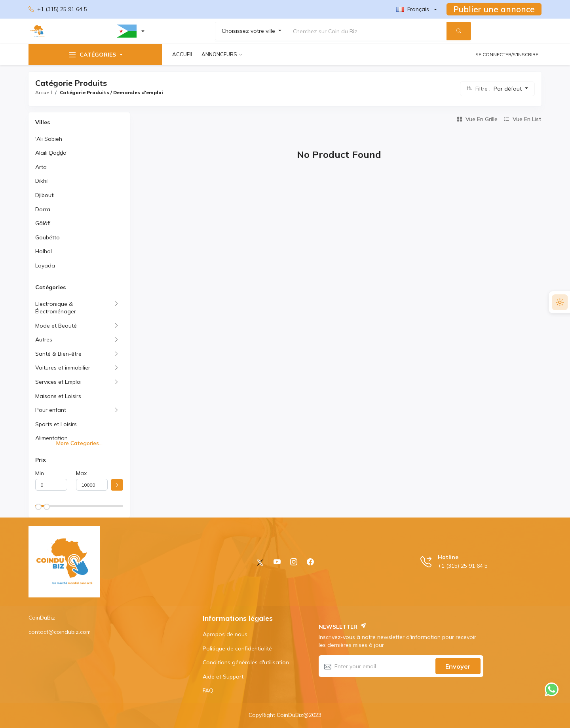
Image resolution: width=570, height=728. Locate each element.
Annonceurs (219, 54)
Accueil (183, 54)
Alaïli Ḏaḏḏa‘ (51, 153)
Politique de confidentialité (237, 648)
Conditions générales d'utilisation (246, 662)
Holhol (44, 251)
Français (413, 9)
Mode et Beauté (56, 326)
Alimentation (51, 438)
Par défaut (508, 89)
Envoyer (458, 666)
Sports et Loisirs (56, 424)
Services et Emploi (58, 382)
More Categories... (79, 443)
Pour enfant (51, 410)
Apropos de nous (225, 634)
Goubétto (47, 237)
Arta (41, 167)
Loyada (45, 265)
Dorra (43, 209)
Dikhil (42, 181)
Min (40, 473)
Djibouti (45, 195)
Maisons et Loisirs (58, 396)
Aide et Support (223, 677)
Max (81, 473)
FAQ (208, 690)
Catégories (92, 55)
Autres (44, 339)
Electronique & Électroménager (56, 308)
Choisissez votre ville (249, 31)
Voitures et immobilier (63, 368)
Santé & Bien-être (58, 354)
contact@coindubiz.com (60, 632)
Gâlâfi (43, 223)
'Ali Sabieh (49, 139)
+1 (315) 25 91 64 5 (58, 9)
